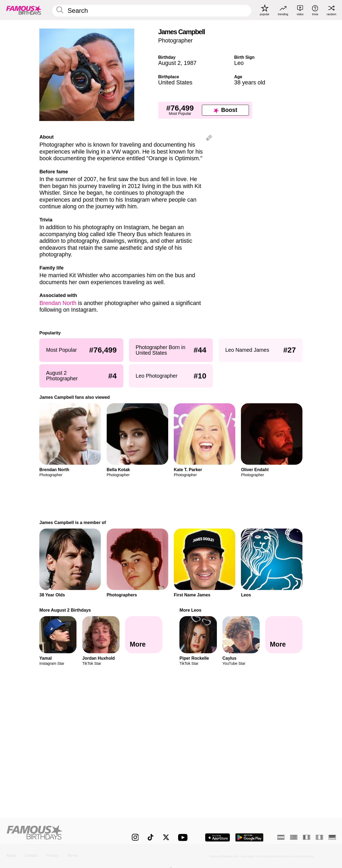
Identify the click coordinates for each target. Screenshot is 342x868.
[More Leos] (284, 635)
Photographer (176, 41)
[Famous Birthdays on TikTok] (151, 837)
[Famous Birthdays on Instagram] (135, 837)
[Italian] (319, 837)
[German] (332, 837)
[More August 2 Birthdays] (144, 635)
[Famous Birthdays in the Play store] (249, 837)
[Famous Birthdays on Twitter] (166, 837)
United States (175, 83)
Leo (239, 63)
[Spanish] (281, 837)
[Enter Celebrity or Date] (152, 11)
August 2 (170, 63)
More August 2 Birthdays (65, 610)
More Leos (190, 610)
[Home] (59, 833)
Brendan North (58, 303)
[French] (307, 837)
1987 (190, 63)
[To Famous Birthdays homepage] (24, 10)
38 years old (250, 83)
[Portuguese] (294, 837)
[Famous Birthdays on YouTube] (184, 837)
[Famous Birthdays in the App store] (218, 837)
